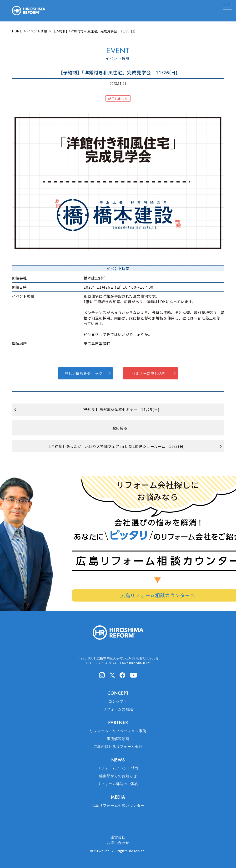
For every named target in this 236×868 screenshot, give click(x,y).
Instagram (102, 675)
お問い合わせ (118, 843)
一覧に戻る (118, 428)
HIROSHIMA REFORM (118, 635)
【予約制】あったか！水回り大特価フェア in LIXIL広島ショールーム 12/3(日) (116, 446)
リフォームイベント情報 (118, 768)
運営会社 (118, 837)
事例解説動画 (118, 739)
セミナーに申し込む (149, 373)
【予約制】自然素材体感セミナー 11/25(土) (120, 409)
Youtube (133, 675)
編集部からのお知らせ (118, 776)
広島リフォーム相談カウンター (118, 806)
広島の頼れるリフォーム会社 (118, 747)
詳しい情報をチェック (84, 373)
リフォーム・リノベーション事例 (118, 731)
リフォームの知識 (118, 709)
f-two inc (102, 851)
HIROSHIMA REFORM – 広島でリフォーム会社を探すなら (29, 11)
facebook (122, 675)
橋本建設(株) (95, 278)
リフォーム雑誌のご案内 (118, 784)
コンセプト (118, 701)
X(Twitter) (112, 675)
